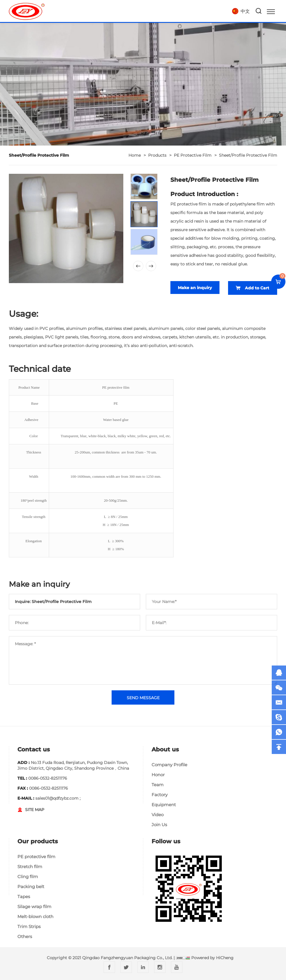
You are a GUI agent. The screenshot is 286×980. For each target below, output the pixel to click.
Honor (158, 775)
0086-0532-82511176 (48, 778)
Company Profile (169, 765)
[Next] (151, 266)
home (135, 155)
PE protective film (193, 155)
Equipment (164, 805)
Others (25, 936)
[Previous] (138, 266)
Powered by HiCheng (212, 958)
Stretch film (30, 867)
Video (158, 815)
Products (157, 155)
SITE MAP (35, 810)
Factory (160, 795)
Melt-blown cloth (35, 917)
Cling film (28, 877)
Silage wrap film (34, 907)
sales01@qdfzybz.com (57, 798)
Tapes (24, 897)
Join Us (159, 825)
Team (158, 785)
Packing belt (31, 887)
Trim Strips (29, 926)
